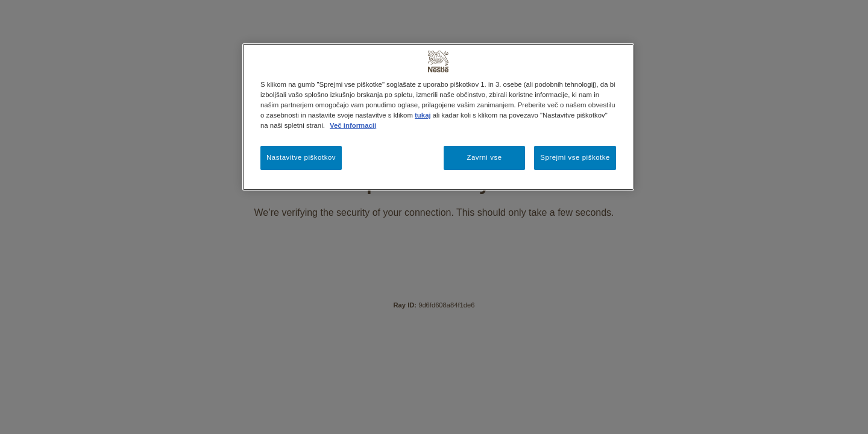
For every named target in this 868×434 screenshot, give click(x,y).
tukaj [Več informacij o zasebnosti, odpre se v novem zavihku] (423, 115)
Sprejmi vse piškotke (575, 157)
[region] (438, 117)
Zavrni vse (484, 157)
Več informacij (353, 125)
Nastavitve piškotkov (301, 157)
